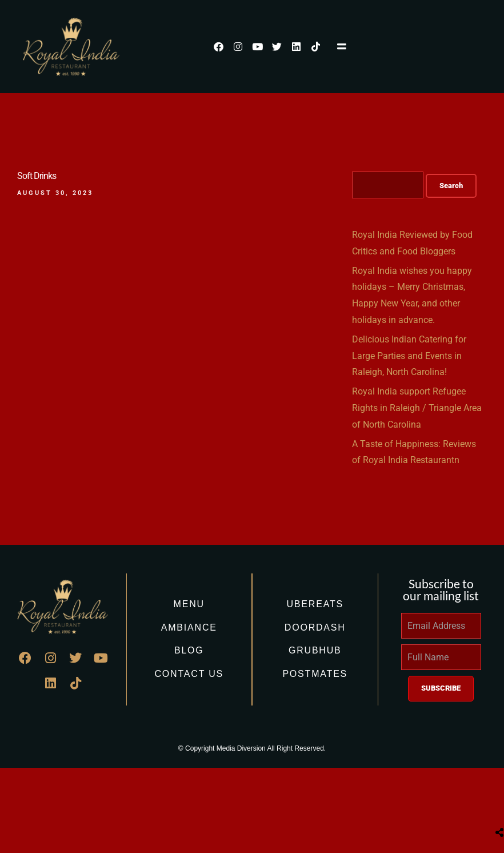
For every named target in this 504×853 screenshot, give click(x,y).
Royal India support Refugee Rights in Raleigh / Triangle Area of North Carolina (417, 408)
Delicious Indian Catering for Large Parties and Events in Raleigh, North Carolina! (409, 356)
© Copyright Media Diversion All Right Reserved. (252, 748)
